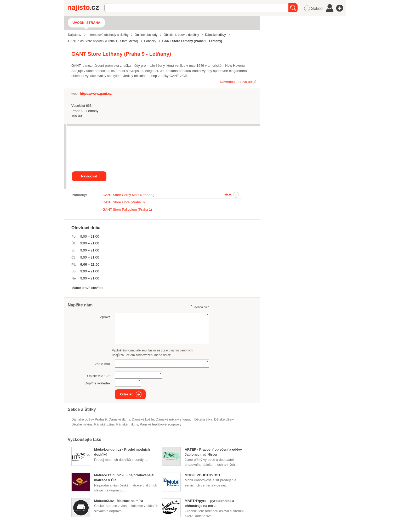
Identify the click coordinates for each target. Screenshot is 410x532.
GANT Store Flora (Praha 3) (124, 202)
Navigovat (89, 176)
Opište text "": (99, 376)
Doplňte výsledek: (98, 383)
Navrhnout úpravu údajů (238, 82)
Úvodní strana (86, 23)
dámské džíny (119, 419)
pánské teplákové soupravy (161, 424)
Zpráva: (106, 317)
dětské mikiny (82, 424)
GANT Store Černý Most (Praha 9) (128, 195)
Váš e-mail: (103, 364)
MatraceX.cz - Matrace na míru (118, 501)
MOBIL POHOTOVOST (203, 475)
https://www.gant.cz (96, 94)
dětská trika (203, 419)
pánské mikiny (127, 424)
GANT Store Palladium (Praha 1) (127, 209)
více (228, 194)
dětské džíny (224, 419)
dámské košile (143, 419)
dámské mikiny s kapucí (174, 419)
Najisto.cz (86, 8)
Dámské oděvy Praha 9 (89, 419)
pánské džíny (104, 424)
